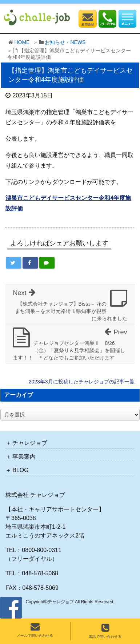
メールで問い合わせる (35, 630)
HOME (22, 42)
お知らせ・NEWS (65, 42)
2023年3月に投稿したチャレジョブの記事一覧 (82, 382)
